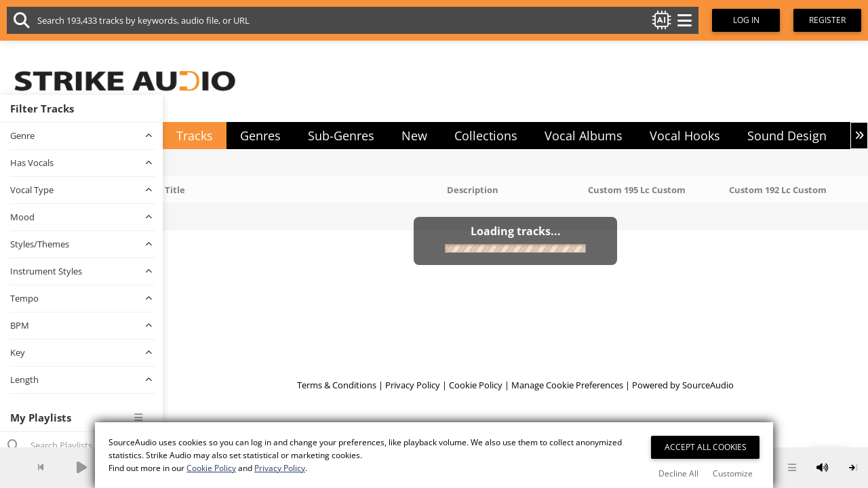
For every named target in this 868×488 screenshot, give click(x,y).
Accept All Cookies (706, 447)
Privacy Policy (413, 385)
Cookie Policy (476, 385)
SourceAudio (708, 385)
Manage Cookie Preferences (567, 385)
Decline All (678, 473)
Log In (746, 20)
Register (827, 20)
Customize (733, 473)
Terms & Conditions (337, 385)
